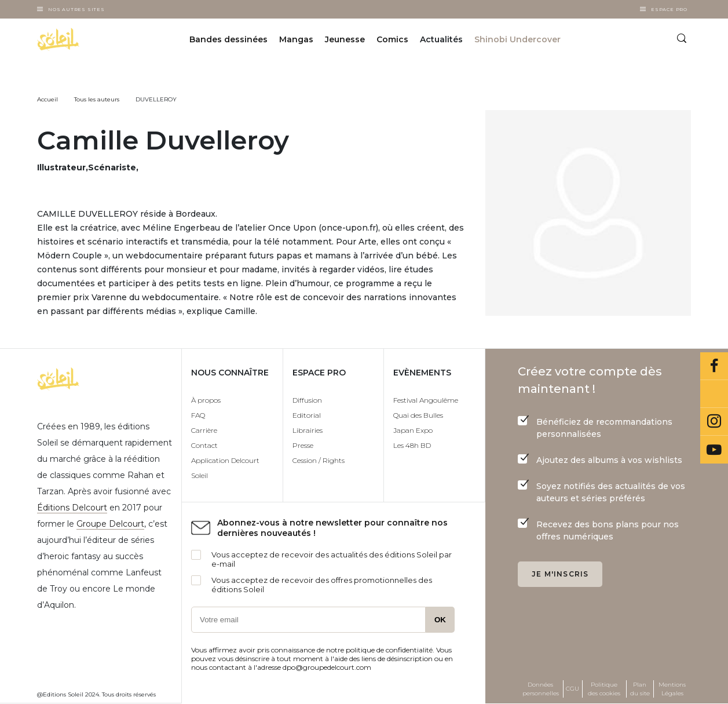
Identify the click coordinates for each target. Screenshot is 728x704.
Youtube (714, 450)
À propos (206, 400)
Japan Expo (413, 430)
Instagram (714, 422)
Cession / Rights (319, 460)
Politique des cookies (604, 689)
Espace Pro (669, 9)
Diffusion (307, 400)
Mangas (296, 39)
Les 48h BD (412, 445)
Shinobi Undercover (517, 39)
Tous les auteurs (97, 99)
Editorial (307, 415)
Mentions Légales (672, 689)
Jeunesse (345, 39)
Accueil (47, 99)
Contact (204, 445)
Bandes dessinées (228, 39)
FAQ (198, 415)
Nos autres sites (76, 9)
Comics (392, 39)
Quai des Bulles (418, 415)
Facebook (714, 366)
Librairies (308, 430)
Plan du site (640, 689)
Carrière (204, 430)
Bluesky (714, 394)
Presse (303, 445)
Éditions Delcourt (72, 508)
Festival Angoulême (426, 400)
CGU (572, 689)
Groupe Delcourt (110, 524)
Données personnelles (541, 689)
